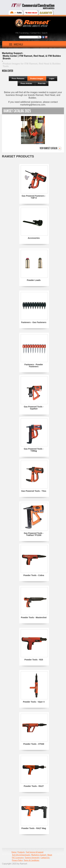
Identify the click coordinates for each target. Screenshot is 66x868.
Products (21, 852)
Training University (32, 858)
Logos (52, 79)
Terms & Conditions (32, 860)
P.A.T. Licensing (22, 33)
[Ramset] (33, 23)
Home (14, 852)
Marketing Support (39, 855)
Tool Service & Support (35, 852)
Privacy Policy (17, 860)
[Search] (30, 37)
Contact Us (35, 33)
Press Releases (18, 79)
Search (39, 37)
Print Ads (42, 83)
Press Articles (26, 83)
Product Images (37, 79)
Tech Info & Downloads (21, 855)
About (50, 855)
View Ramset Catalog (50, 148)
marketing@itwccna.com (33, 105)
